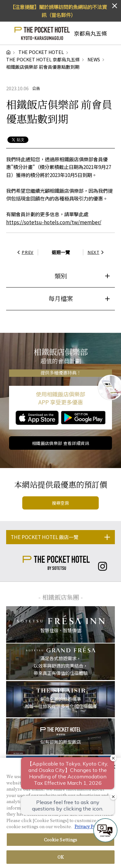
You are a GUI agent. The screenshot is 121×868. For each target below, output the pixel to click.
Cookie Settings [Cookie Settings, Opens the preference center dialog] (61, 842)
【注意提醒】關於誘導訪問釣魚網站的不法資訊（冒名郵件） (58, 11)
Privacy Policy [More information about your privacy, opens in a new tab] (89, 829)
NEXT (96, 252)
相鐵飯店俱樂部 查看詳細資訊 (61, 443)
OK (60, 859)
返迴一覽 (61, 252)
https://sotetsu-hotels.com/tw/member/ (54, 222)
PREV (25, 252)
